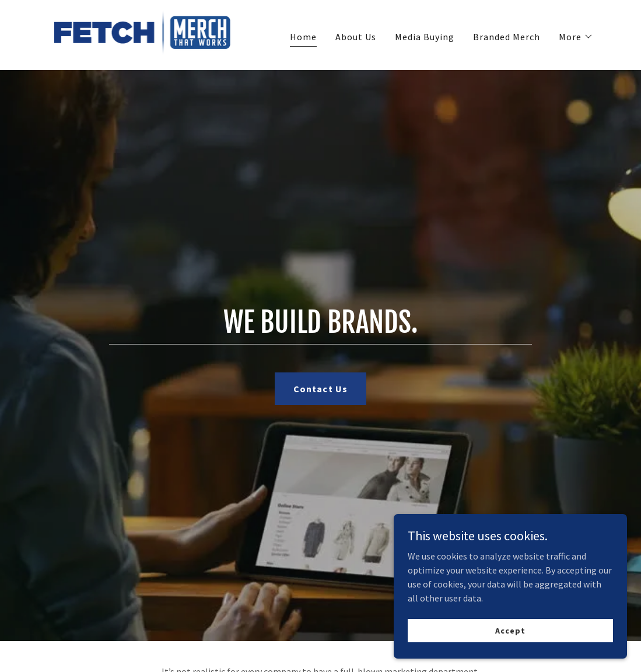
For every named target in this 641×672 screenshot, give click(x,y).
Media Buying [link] (425, 37)
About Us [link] (356, 37)
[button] (576, 37)
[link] (143, 34)
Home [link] (303, 37)
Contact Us (320, 389)
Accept (510, 630)
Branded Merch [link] (507, 37)
